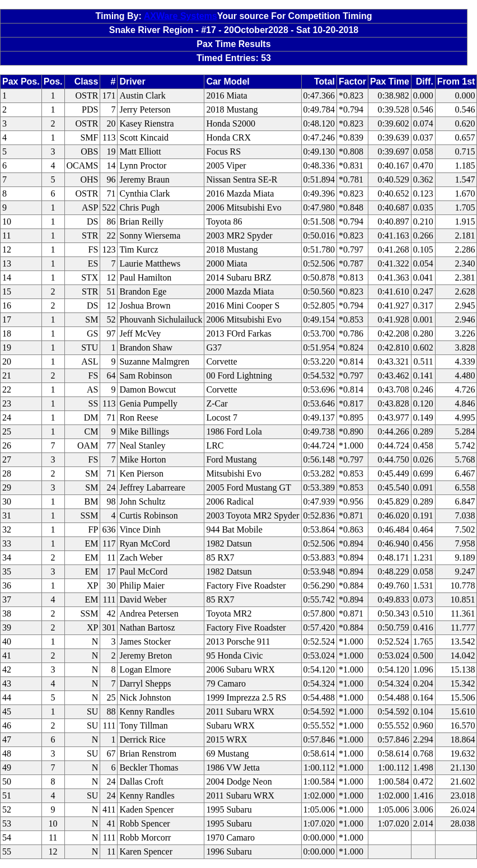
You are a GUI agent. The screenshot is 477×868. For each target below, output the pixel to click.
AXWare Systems (181, 16)
